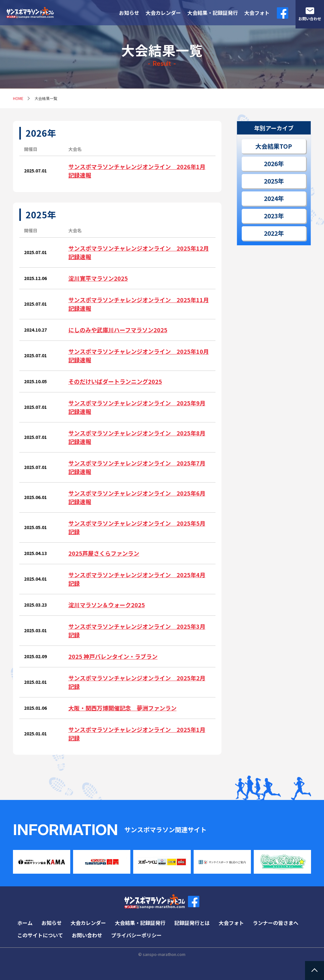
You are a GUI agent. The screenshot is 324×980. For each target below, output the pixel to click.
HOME (18, 98)
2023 (271, 216)
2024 (271, 198)
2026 (271, 164)
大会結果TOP (274, 146)
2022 (271, 233)
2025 (271, 181)
